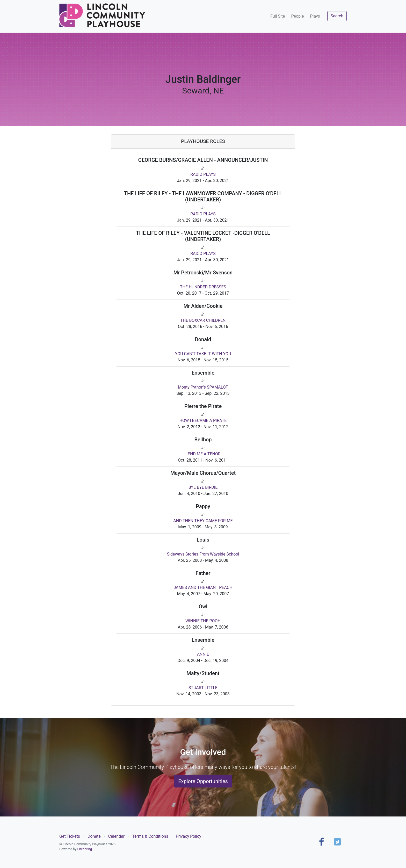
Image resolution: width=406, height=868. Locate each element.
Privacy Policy (189, 836)
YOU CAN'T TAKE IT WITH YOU (203, 354)
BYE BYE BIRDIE (203, 487)
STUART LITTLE (203, 688)
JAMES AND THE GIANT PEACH (203, 588)
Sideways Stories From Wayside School (203, 554)
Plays (315, 16)
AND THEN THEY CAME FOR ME (203, 521)
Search (337, 16)
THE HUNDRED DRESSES (203, 287)
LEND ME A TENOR (203, 454)
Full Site (278, 16)
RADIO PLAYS (203, 174)
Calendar (116, 836)
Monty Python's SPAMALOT (203, 387)
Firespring (85, 849)
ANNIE (203, 654)
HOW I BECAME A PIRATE (203, 421)
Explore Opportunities (203, 781)
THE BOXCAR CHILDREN (203, 320)
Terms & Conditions (150, 836)
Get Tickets (70, 836)
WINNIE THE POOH (203, 621)
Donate (94, 836)
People (297, 16)
